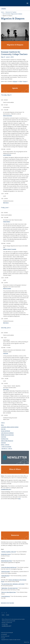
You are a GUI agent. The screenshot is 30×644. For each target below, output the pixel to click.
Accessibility (4, 634)
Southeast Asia (5, 439)
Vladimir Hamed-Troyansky (10, 249)
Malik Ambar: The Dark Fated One (10, 588)
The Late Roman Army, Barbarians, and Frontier (13, 584)
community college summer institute (10, 427)
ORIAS (4, 9)
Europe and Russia (5, 431)
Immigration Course (6, 554)
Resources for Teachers (11, 12)
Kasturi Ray (6, 389)
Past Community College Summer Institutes (12, 14)
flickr (21, 81)
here (19, 499)
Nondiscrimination (5, 636)
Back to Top (27, 642)
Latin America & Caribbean (7, 433)
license (25, 81)
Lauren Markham (7, 155)
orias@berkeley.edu (6, 489)
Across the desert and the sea (9, 567)
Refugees (15, 81)
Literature (3, 443)
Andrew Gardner (7, 288)
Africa (2, 425)
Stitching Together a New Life (9, 552)
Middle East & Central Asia (7, 435)
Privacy (3, 638)
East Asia (3, 429)
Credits (8, 615)
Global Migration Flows (7, 561)
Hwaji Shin (6, 353)
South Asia (4, 437)
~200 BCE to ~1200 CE (7, 449)
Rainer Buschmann (8, 116)
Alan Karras (6, 203)
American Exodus (6, 571)
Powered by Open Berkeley (7, 633)
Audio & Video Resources (7, 441)
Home (2, 12)
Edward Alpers (7, 222)
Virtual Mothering (6, 596)
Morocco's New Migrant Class (9, 592)
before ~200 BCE (5, 445)
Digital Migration (6, 576)
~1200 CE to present (6, 447)
